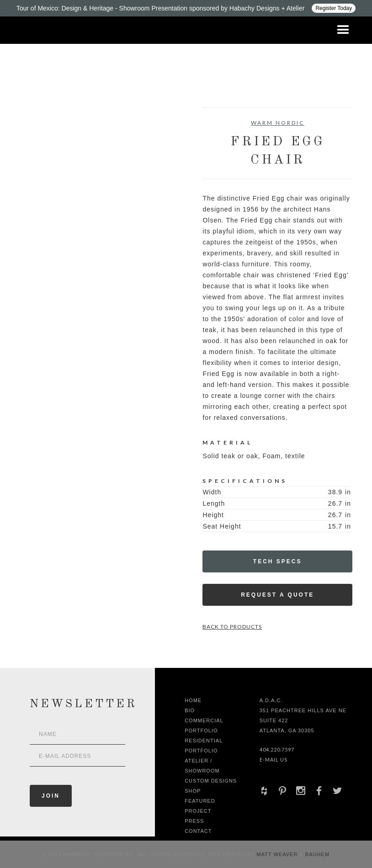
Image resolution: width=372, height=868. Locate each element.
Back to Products (232, 627)
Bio (190, 710)
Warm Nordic (278, 123)
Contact (198, 831)
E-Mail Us (274, 759)
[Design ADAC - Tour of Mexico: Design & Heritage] (186, 8)
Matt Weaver (278, 854)
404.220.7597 (277, 749)
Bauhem (316, 854)
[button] (343, 30)
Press (194, 821)
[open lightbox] (35, 148)
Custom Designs (211, 781)
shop (193, 791)
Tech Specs (278, 561)
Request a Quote (277, 595)
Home (193, 700)
